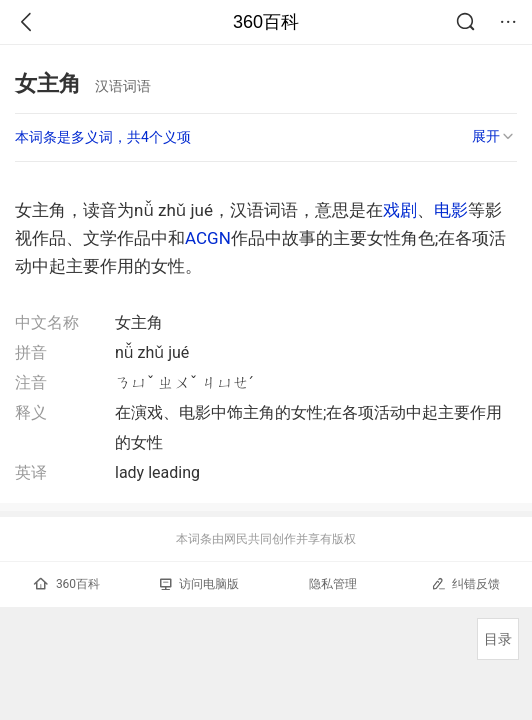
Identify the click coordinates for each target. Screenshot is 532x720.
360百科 (266, 22)
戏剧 (400, 210)
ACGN (208, 238)
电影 (451, 210)
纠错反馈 (465, 583)
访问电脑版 (199, 584)
